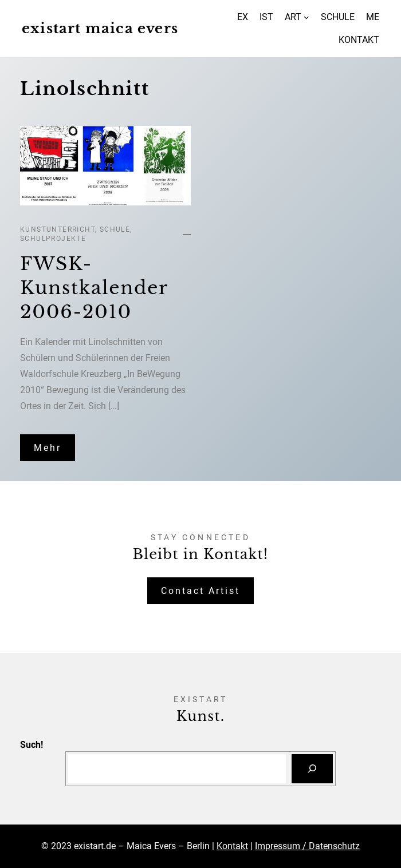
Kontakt (232, 846)
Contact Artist (200, 591)
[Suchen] (312, 769)
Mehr (48, 448)
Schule (115, 229)
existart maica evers (100, 28)
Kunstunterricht (58, 229)
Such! (32, 745)
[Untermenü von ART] (306, 17)
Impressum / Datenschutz (307, 846)
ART (293, 17)
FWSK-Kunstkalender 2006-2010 (94, 288)
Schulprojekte (53, 239)
